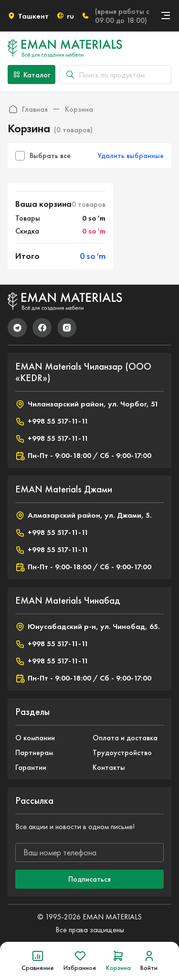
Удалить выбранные (131, 155)
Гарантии (31, 767)
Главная (28, 109)
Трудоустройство (122, 752)
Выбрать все (43, 156)
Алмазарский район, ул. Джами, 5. (84, 515)
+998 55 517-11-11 (52, 421)
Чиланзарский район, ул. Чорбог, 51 (87, 404)
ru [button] (65, 16)
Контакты (109, 767)
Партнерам (34, 752)
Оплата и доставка (125, 738)
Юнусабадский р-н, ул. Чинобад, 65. (88, 627)
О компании (35, 738)
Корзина (79, 109)
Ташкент (28, 16)
